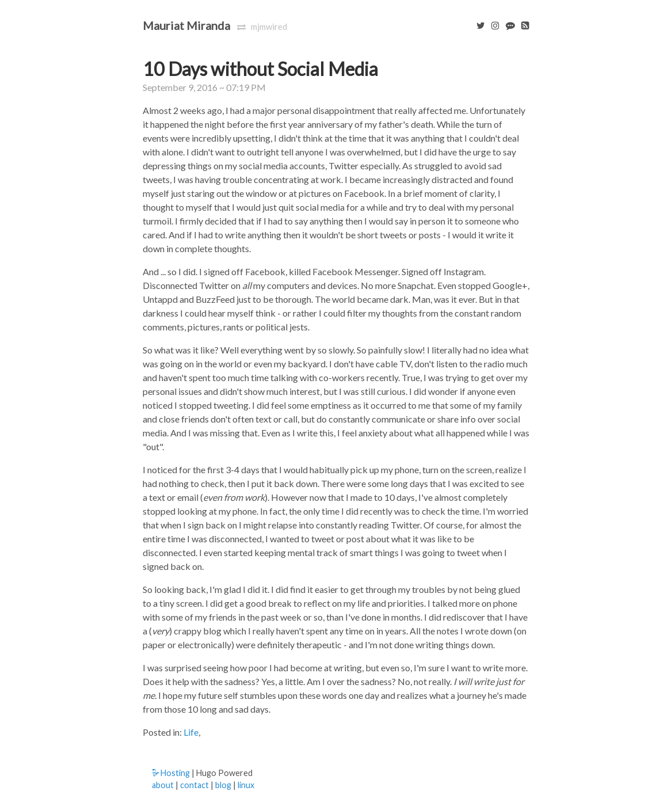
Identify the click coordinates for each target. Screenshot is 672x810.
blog (223, 785)
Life (191, 732)
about (163, 785)
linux (246, 785)
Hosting (171, 773)
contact (194, 785)
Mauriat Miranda (186, 25)
